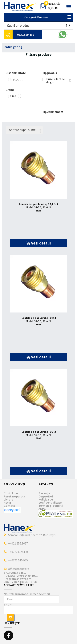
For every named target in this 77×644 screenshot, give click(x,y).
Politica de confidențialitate (50, 501)
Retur (8, 502)
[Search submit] (68, 26)
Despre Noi (46, 496)
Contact (9, 506)
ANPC (42, 509)
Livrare (8, 499)
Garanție (44, 493)
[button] (69, 6)
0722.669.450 (26, 35)
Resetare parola (14, 496)
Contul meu (12, 493)
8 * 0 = (8, 605)
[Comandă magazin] (24, 130)
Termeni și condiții (51, 506)
